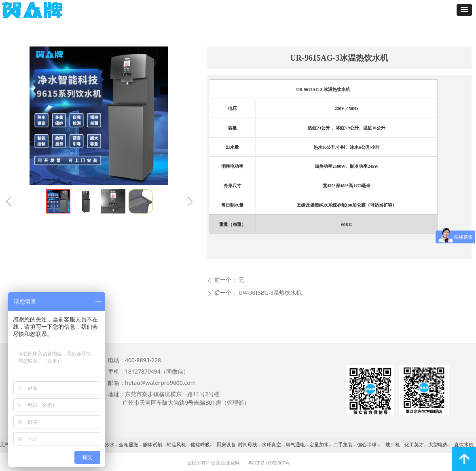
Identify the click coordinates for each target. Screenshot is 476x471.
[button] (464, 10)
